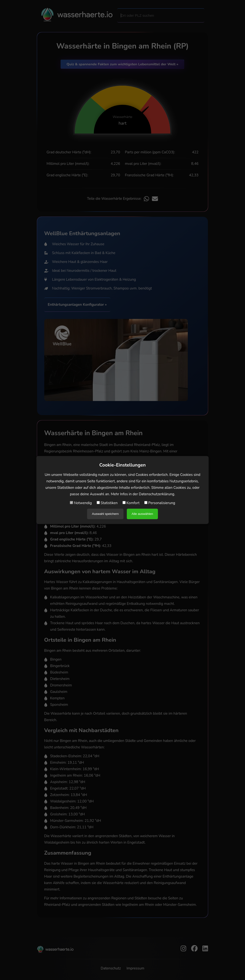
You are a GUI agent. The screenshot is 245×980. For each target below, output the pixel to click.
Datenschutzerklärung (156, 494)
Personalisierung (160, 503)
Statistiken (107, 503)
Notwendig (81, 503)
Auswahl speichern (105, 514)
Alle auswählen (142, 514)
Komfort (131, 503)
